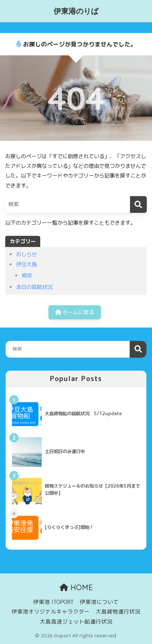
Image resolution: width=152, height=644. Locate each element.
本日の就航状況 (34, 287)
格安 (27, 276)
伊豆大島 (26, 264)
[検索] (138, 204)
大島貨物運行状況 (118, 612)
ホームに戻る (75, 312)
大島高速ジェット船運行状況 (76, 622)
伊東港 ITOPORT (53, 602)
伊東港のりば (76, 11)
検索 (138, 349)
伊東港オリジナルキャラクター (51, 612)
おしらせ (26, 254)
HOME (76, 587)
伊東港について (99, 602)
